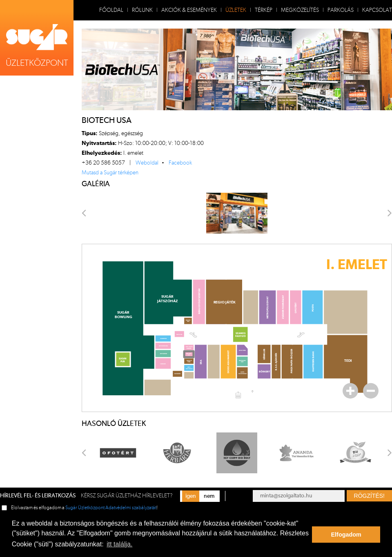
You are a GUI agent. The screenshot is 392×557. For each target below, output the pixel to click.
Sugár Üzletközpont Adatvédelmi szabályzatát (111, 508)
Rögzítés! (369, 496)
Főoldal (111, 10)
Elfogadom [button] (346, 535)
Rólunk (142, 10)
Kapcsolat (377, 10)
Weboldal (147, 163)
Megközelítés (300, 10)
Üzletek (236, 10)
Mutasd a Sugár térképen (110, 173)
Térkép (264, 10)
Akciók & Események (189, 10)
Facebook (180, 163)
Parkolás (341, 10)
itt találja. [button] (119, 544)
